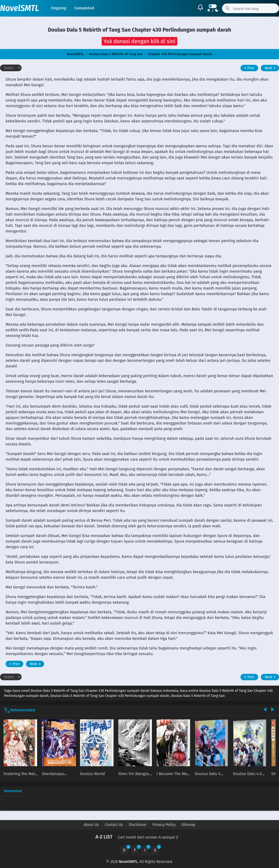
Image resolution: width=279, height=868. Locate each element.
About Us (91, 825)
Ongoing (59, 8)
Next (271, 68)
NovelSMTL (20, 8)
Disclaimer (138, 825)
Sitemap (188, 825)
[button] (139, 41)
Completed (84, 8)
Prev (248, 68)
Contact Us (114, 825)
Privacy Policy (164, 825)
